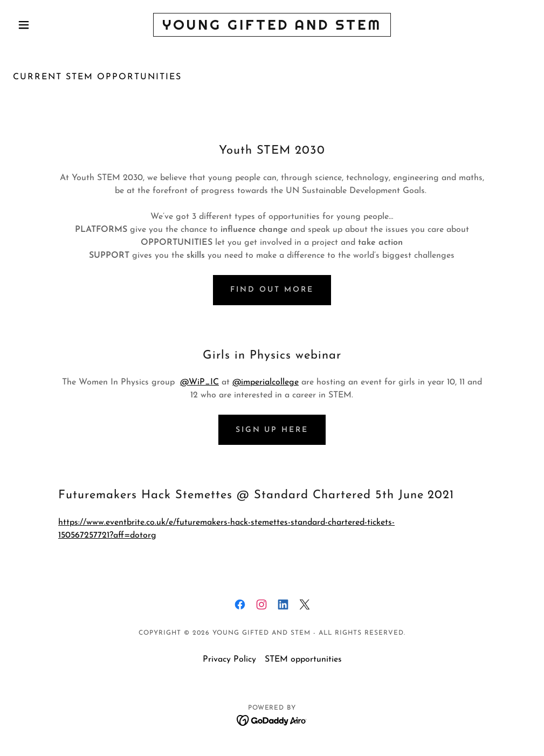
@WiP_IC (199, 382)
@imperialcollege (266, 382)
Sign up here (272, 430)
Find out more (272, 290)
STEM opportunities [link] (303, 659)
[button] (52, 25)
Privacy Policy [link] (229, 659)
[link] (272, 28)
